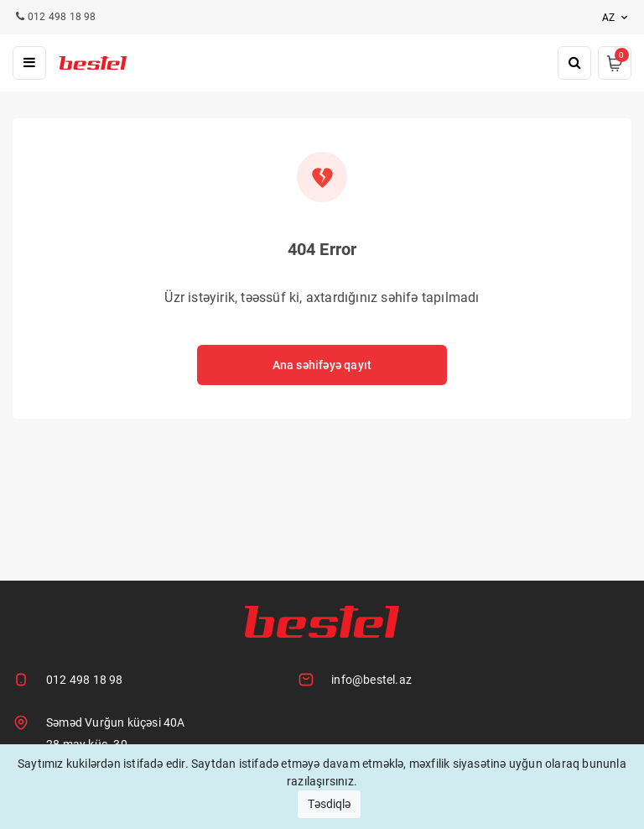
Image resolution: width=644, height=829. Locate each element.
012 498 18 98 (85, 680)
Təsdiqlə (329, 804)
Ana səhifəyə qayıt (322, 365)
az (617, 18)
